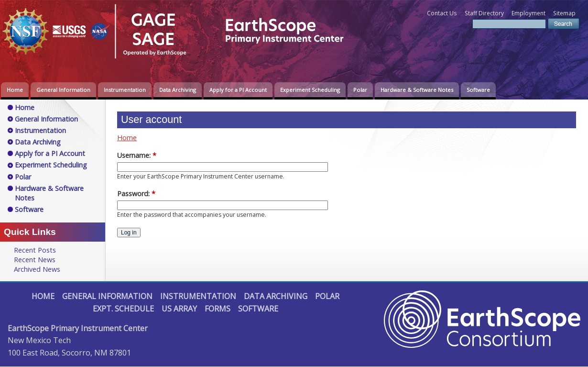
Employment (528, 13)
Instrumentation (125, 90)
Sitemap (564, 13)
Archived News (37, 269)
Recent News (35, 260)
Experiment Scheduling (310, 90)
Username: (137, 155)
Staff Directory (484, 13)
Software (478, 90)
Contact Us (442, 13)
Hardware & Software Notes (417, 90)
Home (15, 90)
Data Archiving (178, 90)
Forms (218, 309)
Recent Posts (35, 250)
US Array (179, 309)
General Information (63, 90)
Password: (136, 194)
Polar (360, 90)
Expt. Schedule (123, 309)
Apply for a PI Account (238, 90)
